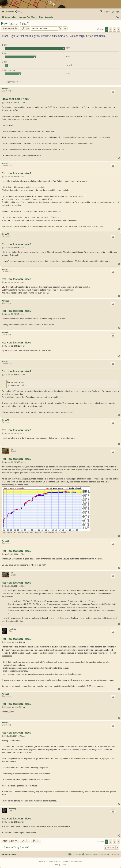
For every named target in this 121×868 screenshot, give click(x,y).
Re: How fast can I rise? (16, 173)
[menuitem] (18, 12)
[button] (118, 29)
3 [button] (114, 29)
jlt (12, 449)
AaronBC (5, 89)
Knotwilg (13, 629)
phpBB (51, 861)
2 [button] (110, 29)
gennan (5, 163)
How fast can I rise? (15, 24)
